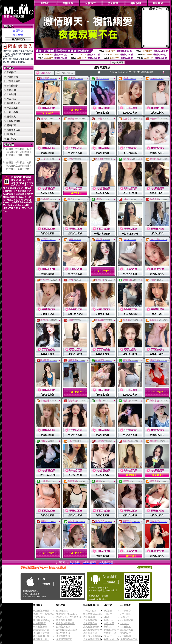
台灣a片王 (109, 623)
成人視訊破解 (90, 620)
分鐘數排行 (12, 77)
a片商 (107, 617)
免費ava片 (109, 620)
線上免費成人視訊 (92, 614)
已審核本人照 (13, 130)
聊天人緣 (11, 99)
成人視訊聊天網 (91, 627)
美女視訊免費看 (64, 620)
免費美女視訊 (63, 627)
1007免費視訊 (63, 633)
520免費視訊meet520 (66, 630)
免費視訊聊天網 (64, 639)
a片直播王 (126, 627)
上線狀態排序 (13, 121)
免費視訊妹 (62, 611)
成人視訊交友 (90, 623)
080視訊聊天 (40, 623)
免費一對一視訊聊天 (44, 614)
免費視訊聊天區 (41, 611)
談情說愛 (11, 134)
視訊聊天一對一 (41, 639)
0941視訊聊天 (40, 627)
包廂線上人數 (13, 103)
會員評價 (11, 90)
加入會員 (18, 35)
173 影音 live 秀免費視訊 (69, 617)
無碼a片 (108, 627)
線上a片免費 (127, 630)
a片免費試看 (127, 620)
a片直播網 (126, 636)
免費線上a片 (110, 633)
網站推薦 (11, 125)
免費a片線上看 (111, 639)
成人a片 (108, 636)
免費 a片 (125, 617)
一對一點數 (12, 112)
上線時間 (11, 94)
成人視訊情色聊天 (92, 630)
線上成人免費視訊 (92, 636)
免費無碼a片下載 (129, 639)
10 (127, 72)
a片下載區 (126, 614)
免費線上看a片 (111, 630)
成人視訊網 (89, 617)
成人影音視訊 (90, 633)
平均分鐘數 (12, 86)
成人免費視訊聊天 (92, 639)
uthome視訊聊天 (41, 630)
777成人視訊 (90, 611)
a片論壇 (108, 611)
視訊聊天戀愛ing (42, 620)
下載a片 (108, 614)
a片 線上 (125, 623)
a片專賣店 (126, 611)
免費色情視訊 (63, 636)
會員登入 (18, 31)
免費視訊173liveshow (67, 614)
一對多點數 (12, 108)
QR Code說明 (145, 567)
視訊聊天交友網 (41, 633)
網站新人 (11, 117)
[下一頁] (132, 72)
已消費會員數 (13, 81)
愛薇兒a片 (126, 633)
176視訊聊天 (40, 617)
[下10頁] (141, 72)
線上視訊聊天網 (41, 636)
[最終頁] (149, 72)
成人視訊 (11, 139)
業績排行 (11, 72)
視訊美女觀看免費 (65, 623)
